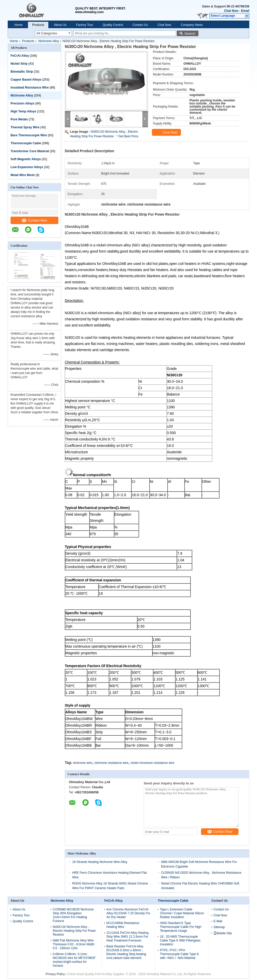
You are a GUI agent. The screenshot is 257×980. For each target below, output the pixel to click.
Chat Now (231, 11)
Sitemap (219, 927)
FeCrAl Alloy (20, 56)
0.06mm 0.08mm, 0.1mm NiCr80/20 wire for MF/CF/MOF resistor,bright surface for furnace (74, 960)
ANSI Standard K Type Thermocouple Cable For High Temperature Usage (181, 927)
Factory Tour (85, 25)
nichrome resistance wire (111, 763)
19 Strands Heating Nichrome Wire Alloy (100, 862)
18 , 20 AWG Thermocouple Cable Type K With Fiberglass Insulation (180, 940)
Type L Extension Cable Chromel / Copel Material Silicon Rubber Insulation (182, 913)
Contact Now (34, 220)
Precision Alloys (22, 103)
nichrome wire (83, 763)
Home (19, 25)
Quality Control (113, 25)
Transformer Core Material (30, 151)
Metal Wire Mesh (23, 175)
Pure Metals (19, 119)
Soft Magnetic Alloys (26, 159)
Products (38, 25)
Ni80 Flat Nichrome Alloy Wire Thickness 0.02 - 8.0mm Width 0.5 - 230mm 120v (74, 944)
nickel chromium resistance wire (152, 763)
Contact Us (140, 25)
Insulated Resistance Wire (30, 88)
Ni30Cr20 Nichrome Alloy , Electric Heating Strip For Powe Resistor (74, 931)
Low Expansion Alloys (27, 167)
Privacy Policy (55, 974)
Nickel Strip (19, 64)
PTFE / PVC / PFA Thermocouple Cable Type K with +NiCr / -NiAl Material (179, 954)
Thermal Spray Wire (25, 127)
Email (245, 11)
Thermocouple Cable (26, 143)
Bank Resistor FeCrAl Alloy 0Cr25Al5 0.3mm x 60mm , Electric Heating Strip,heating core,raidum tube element (126, 952)
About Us (60, 25)
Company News (192, 25)
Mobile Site (223, 933)
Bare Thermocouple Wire (29, 135)
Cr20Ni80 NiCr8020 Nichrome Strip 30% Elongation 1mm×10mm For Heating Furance (73, 915)
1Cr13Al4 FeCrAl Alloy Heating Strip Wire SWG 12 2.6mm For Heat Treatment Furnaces (127, 937)
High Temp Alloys (23, 111)
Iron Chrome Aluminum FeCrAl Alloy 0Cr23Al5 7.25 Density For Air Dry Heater (128, 913)
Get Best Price (128, 136)
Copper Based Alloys (26, 80)
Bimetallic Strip (22, 72)
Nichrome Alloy (49, 41)
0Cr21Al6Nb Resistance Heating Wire (123, 925)
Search (190, 33)
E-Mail (218, 921)
